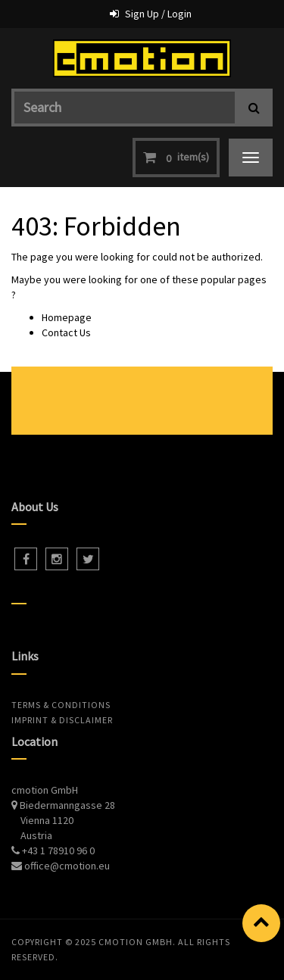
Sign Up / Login (158, 14)
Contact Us (66, 332)
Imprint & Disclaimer (62, 720)
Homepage (67, 317)
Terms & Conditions (61, 705)
